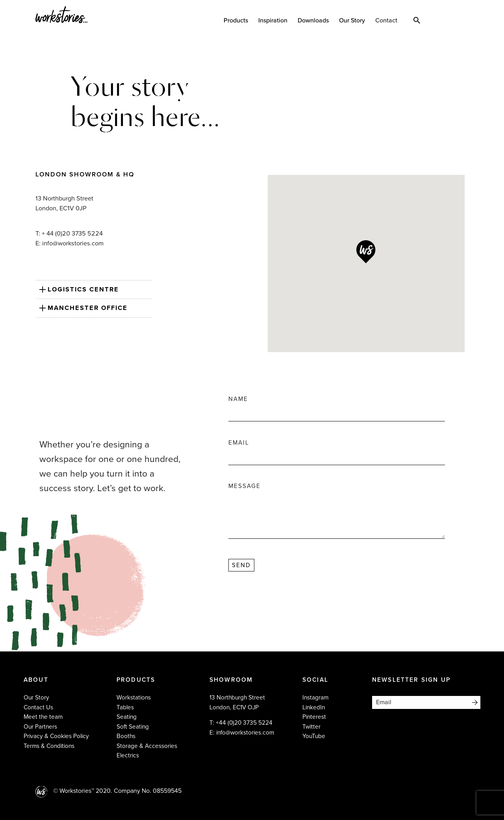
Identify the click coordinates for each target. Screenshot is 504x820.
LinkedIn (314, 707)
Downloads (313, 20)
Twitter (311, 727)
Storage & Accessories (147, 746)
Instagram (315, 698)
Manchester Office (88, 308)
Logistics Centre (83, 289)
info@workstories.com (245, 733)
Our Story (352, 20)
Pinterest (314, 717)
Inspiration (273, 20)
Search (417, 20)
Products (236, 20)
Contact (386, 20)
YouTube (314, 736)
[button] (94, 290)
